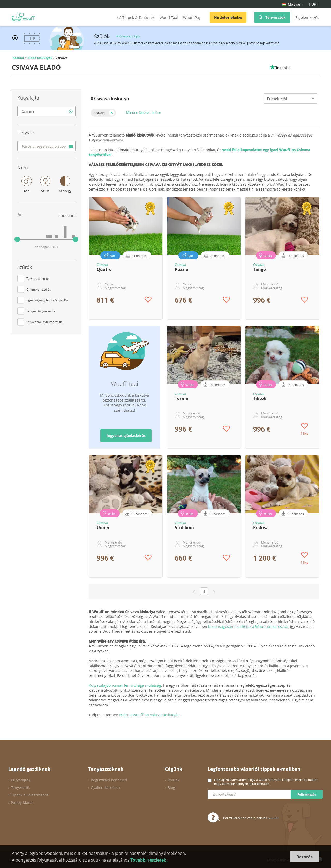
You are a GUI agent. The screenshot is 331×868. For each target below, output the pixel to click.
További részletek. (149, 860)
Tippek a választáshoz (30, 795)
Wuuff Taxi (169, 17)
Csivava (100, 113)
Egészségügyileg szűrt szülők (47, 300)
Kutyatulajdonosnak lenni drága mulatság (125, 685)
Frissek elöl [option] (277, 99)
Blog (171, 787)
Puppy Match (22, 802)
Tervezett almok (38, 278)
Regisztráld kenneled (109, 780)
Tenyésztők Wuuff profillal (45, 322)
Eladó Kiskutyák (40, 58)
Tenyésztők (276, 17)
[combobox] (46, 111)
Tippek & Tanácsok (135, 17)
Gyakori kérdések (106, 787)
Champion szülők (39, 289)
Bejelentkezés (307, 17)
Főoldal (18, 58)
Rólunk (174, 780)
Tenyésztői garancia (41, 311)
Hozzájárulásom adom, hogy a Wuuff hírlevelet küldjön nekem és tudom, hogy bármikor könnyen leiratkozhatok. (266, 782)
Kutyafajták (21, 780)
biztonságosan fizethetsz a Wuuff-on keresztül (248, 626)
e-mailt (273, 818)
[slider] (17, 239)
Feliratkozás (307, 794)
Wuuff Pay (192, 17)
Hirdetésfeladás (228, 17)
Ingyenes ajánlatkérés (126, 436)
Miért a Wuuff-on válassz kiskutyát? (150, 715)
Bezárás (304, 857)
